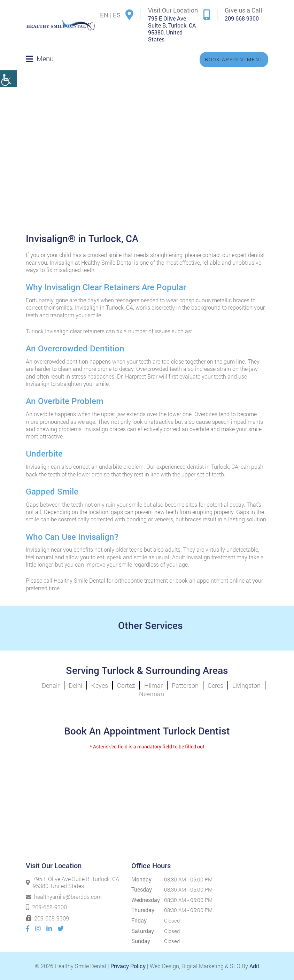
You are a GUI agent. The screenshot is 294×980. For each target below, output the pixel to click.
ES (117, 15)
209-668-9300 (242, 18)
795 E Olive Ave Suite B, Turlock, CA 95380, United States (172, 29)
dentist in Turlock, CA (212, 466)
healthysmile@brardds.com (64, 897)
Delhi (75, 685)
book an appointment (202, 580)
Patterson (185, 685)
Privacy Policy (128, 966)
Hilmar (153, 685)
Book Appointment (234, 59)
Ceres (215, 685)
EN (104, 15)
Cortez (126, 685)
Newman (152, 694)
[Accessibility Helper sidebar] (8, 69)
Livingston (246, 685)
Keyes (100, 685)
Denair (51, 685)
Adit (254, 966)
